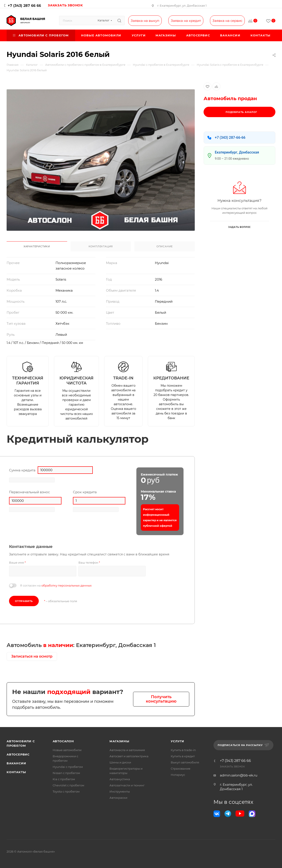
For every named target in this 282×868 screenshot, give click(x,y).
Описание (165, 246)
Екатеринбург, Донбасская (237, 152)
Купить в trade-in (183, 750)
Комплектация (101, 246)
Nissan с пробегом (66, 773)
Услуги (177, 741)
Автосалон (63, 741)
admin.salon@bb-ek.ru (239, 775)
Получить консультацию (161, 699)
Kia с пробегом (64, 779)
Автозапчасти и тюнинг (127, 785)
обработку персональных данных (67, 585)
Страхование (181, 769)
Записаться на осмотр (32, 656)
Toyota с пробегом (66, 791)
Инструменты (120, 791)
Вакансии (16, 763)
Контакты (16, 772)
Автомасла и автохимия (127, 750)
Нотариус (178, 775)
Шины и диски (120, 762)
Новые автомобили (67, 750)
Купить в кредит (183, 756)
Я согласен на (56, 585)
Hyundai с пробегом (68, 767)
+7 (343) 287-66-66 (230, 138)
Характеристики (37, 246)
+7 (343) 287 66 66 (24, 6)
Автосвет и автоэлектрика (129, 756)
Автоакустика (120, 779)
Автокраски (118, 798)
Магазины (119, 741)
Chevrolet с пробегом (68, 785)
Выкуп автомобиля (185, 762)
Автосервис (18, 754)
